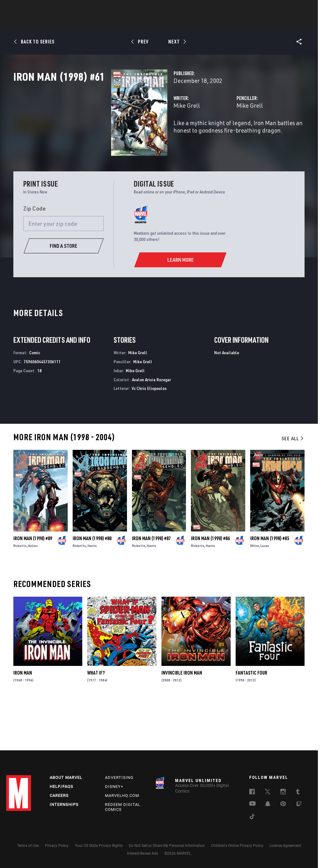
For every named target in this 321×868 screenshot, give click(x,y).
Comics (90, 22)
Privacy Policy (57, 846)
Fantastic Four (251, 718)
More (251, 22)
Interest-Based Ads (142, 853)
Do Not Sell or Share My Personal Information (167, 846)
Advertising (119, 778)
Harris (92, 591)
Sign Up (49, 8)
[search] (304, 8)
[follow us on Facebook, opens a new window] (252, 793)
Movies (150, 22)
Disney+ (114, 787)
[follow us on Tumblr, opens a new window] (298, 793)
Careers (59, 796)
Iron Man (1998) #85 (270, 583)
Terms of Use (28, 846)
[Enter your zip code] (64, 269)
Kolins (33, 591)
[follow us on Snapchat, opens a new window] (268, 805)
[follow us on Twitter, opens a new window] (268, 793)
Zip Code (34, 254)
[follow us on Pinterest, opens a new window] (283, 804)
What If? (96, 718)
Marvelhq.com (122, 796)
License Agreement (285, 846)
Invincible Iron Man (182, 718)
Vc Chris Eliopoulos (149, 434)
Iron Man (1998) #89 (33, 583)
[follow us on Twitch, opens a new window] (299, 805)
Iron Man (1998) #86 (210, 583)
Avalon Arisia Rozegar (151, 425)
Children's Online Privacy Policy (237, 846)
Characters (120, 22)
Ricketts (20, 591)
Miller (255, 591)
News (67, 22)
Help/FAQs (61, 787)
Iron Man (23, 718)
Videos (228, 22)
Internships (64, 805)
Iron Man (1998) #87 (151, 583)
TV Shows (178, 22)
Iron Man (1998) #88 (92, 583)
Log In (29, 8)
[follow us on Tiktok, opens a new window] (252, 817)
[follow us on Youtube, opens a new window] (253, 804)
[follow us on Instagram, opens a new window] (283, 793)
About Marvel (66, 778)
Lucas (265, 591)
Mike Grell (118, 133)
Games (204, 22)
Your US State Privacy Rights (99, 846)
